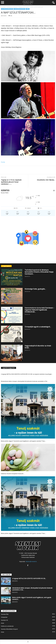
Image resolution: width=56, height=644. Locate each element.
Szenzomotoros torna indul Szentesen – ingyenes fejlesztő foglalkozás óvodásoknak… (39, 310)
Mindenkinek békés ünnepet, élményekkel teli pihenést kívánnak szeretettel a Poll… (25, 381)
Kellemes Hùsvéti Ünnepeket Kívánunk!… (13, 474)
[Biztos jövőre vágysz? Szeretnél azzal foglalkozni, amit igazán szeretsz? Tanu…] (28, 411)
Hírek (28, 9)
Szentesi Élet (5, 614)
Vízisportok (4, 617)
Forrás (3, 162)
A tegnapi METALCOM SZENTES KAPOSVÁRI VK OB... (29, 578)
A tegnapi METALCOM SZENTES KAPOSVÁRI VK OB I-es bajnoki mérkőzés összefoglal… (27, 374)
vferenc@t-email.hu (31, 562)
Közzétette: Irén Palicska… (46, 180)
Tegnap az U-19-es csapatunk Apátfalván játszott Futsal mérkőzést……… (11, 182)
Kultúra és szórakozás (12, 7)
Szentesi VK (4, 620)
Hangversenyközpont (24, 7)
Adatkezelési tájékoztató (28, 555)
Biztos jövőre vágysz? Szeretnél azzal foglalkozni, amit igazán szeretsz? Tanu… (24, 441)
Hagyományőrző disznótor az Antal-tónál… (38, 347)
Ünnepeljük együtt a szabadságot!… (38, 327)
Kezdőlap (3, 7)
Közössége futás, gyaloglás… (35, 289)
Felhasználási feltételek (28, 557)
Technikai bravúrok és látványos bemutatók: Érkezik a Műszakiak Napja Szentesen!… (39, 272)
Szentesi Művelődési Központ (9, 629)
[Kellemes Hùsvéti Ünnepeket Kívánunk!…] (28, 457)
